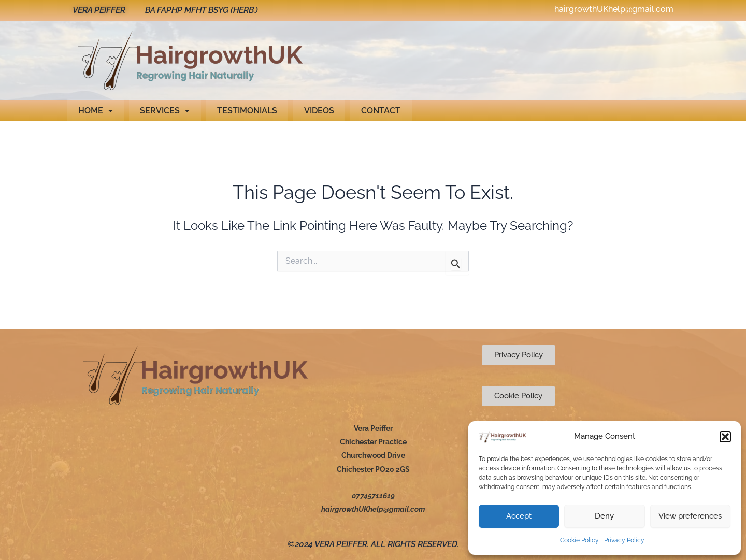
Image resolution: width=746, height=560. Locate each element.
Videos (315, 111)
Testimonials (244, 111)
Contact (376, 111)
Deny (604, 516)
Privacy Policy (624, 540)
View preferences (690, 516)
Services (163, 111)
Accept (519, 516)
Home (95, 111)
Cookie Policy (579, 540)
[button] (725, 437)
